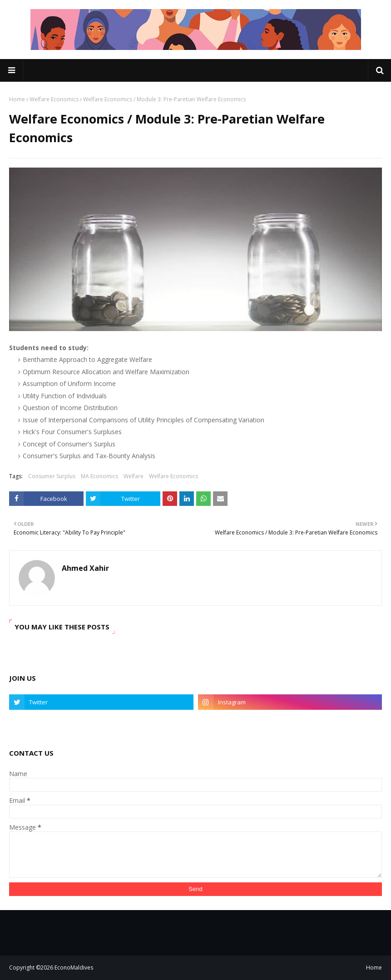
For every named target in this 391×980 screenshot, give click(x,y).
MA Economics (99, 476)
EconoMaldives (74, 968)
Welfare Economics (54, 99)
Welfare (134, 476)
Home (17, 99)
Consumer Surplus (52, 476)
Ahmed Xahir (85, 568)
